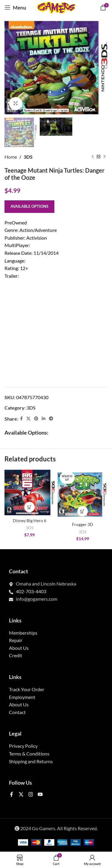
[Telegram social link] (51, 419)
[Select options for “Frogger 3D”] (83, 511)
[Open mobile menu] (15, 7)
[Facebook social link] (21, 419)
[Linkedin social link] (44, 419)
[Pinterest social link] (36, 419)
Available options (29, 206)
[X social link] (28, 419)
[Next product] (105, 157)
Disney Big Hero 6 (30, 520)
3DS (28, 157)
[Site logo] (56, 7)
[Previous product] (93, 157)
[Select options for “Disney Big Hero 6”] (29, 507)
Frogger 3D (83, 524)
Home (11, 157)
